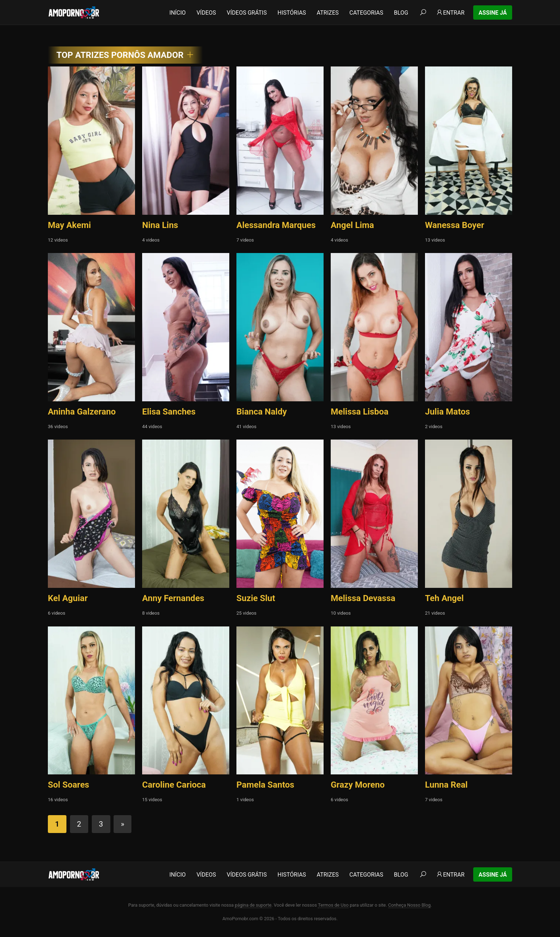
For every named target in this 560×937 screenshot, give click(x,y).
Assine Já (493, 13)
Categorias (366, 13)
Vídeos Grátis (247, 13)
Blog (401, 13)
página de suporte (253, 905)
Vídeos (206, 13)
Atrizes (328, 13)
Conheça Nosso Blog (409, 905)
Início (177, 13)
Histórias (292, 13)
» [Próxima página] (122, 824)
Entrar (450, 13)
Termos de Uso (333, 905)
